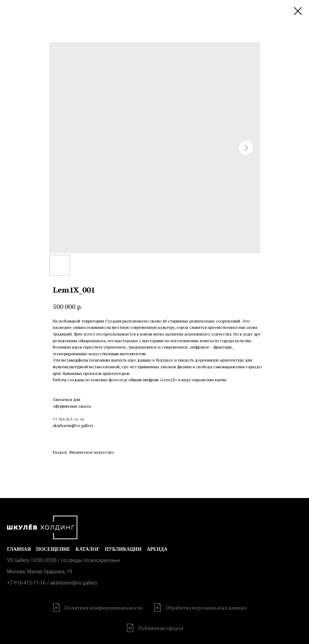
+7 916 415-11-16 (68, 419)
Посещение (53, 549)
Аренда (157, 549)
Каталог (88, 549)
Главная (19, 549)
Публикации (123, 549)
